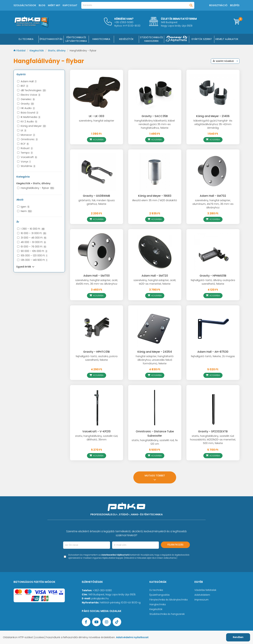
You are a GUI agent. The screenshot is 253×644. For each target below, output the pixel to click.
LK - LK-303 (97, 116)
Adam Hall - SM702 (213, 196)
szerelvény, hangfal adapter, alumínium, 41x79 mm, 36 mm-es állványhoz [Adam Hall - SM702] (213, 204)
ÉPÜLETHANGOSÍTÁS (51, 39)
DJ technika (156, 590)
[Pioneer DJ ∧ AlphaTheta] (177, 39)
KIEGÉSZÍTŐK (126, 39)
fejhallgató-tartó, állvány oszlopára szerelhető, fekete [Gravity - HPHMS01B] (213, 282)
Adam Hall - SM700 (97, 276)
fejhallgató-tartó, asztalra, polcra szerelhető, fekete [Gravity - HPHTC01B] (97, 358)
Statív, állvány (57, 51)
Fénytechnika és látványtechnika (169, 600)
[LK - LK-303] (97, 92)
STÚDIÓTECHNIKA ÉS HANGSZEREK (151, 39)
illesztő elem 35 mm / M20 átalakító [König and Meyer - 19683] (155, 200)
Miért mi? (54, 5)
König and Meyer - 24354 (155, 352)
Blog (42, 5)
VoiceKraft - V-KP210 (96, 431)
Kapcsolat (70, 5)
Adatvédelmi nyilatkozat (132, 637)
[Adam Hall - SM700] (97, 252)
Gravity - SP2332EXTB (213, 431)
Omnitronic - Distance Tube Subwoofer (155, 434)
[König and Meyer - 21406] (213, 92)
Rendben (238, 637)
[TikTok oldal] (117, 622)
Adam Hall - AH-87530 (213, 352)
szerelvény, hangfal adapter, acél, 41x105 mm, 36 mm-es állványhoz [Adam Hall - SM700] (97, 282)
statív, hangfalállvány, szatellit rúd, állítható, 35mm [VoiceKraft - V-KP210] (97, 438)
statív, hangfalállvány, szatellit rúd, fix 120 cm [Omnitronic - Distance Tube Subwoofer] (155, 442)
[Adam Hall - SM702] (213, 172)
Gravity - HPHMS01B (213, 276)
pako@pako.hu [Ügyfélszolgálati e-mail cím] (100, 599)
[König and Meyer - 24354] (155, 328)
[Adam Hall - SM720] (155, 252)
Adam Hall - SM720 (155, 276)
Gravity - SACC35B (155, 116)
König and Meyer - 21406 (213, 116)
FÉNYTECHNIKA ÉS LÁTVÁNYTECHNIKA (76, 39)
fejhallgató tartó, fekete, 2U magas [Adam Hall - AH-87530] (213, 356)
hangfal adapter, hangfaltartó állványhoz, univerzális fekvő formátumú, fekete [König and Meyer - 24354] (155, 360)
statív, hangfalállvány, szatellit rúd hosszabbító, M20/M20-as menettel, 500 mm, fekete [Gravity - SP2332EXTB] (213, 440)
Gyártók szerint (202, 39)
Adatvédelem (202, 595)
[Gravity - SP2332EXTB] (213, 408)
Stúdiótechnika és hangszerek (167, 614)
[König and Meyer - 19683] (155, 172)
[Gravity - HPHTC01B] (97, 328)
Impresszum (201, 600)
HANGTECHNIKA (101, 39)
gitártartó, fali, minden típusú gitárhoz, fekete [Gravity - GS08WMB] (97, 202)
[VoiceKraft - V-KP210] (97, 408)
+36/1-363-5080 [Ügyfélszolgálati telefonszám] (102, 590)
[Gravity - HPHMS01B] (213, 252)
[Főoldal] (31, 26)
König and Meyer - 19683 (155, 196)
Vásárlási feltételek (205, 590)
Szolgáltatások (25, 5)
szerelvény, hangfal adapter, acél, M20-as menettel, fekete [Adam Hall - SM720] (155, 282)
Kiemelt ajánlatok (227, 39)
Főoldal (20, 51)
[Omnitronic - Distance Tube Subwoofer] (155, 408)
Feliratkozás (175, 545)
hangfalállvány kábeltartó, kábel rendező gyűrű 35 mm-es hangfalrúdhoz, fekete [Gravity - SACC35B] (155, 124)
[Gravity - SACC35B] (155, 92)
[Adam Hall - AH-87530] (213, 328)
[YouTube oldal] (96, 622)
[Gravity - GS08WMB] (97, 172)
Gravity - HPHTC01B (96, 352)
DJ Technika (26, 39)
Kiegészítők (37, 51)
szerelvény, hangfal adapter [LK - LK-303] (97, 121)
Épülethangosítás (160, 595)
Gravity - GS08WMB (96, 196)
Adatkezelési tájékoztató (115, 555)
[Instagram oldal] (107, 622)
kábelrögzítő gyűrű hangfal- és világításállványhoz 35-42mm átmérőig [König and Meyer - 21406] (213, 124)
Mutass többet (155, 477)
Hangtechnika (158, 604)
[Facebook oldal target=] (86, 622)
